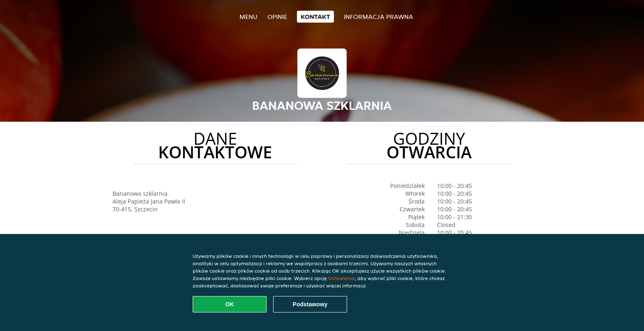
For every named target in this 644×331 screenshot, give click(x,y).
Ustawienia (342, 278)
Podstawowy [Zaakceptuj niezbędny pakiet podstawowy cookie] (310, 304)
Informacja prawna (378, 17)
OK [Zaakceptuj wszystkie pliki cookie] (230, 304)
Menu (248, 17)
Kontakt (315, 17)
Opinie (277, 17)
